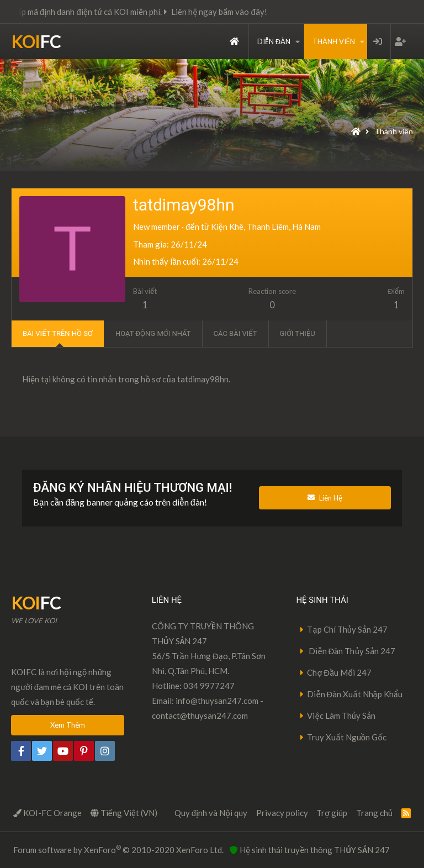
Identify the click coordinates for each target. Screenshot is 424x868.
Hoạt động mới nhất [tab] (153, 333)
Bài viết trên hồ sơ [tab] (58, 333)
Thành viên (334, 41)
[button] (298, 41)
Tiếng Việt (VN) (124, 813)
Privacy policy (282, 813)
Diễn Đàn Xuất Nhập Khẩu (355, 694)
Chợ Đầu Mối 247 (339, 672)
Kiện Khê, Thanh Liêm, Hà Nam (266, 227)
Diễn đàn (274, 41)
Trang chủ (234, 41)
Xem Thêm (68, 725)
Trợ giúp (332, 813)
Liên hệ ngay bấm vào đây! (229, 12)
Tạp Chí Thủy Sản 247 (347, 629)
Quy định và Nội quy (211, 813)
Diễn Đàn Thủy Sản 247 (351, 651)
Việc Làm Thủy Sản (341, 716)
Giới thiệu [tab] (298, 333)
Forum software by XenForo (118, 849)
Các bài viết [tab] (235, 333)
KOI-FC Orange (47, 813)
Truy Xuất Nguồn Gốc (347, 737)
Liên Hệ (325, 498)
